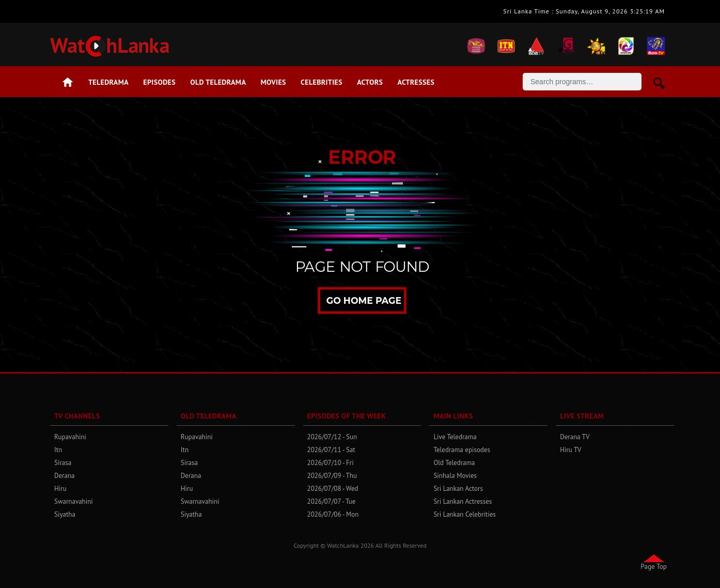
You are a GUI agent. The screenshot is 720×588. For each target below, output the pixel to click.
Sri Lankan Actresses (463, 501)
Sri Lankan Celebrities (464, 514)
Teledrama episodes (462, 450)
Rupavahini (70, 437)
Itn (58, 450)
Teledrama (108, 82)
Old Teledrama (218, 82)
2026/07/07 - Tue (332, 501)
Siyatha (65, 514)
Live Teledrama (455, 437)
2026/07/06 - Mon (333, 514)
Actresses (416, 82)
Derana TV (575, 437)
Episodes (159, 82)
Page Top (654, 566)
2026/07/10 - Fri (331, 463)
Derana (65, 476)
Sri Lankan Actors (458, 489)
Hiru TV (570, 450)
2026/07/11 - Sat (331, 450)
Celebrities (322, 82)
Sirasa (63, 463)
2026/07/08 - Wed (333, 489)
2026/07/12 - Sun (332, 437)
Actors (370, 82)
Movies (273, 82)
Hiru (60, 489)
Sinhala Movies (455, 476)
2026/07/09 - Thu (332, 476)
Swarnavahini (74, 501)
